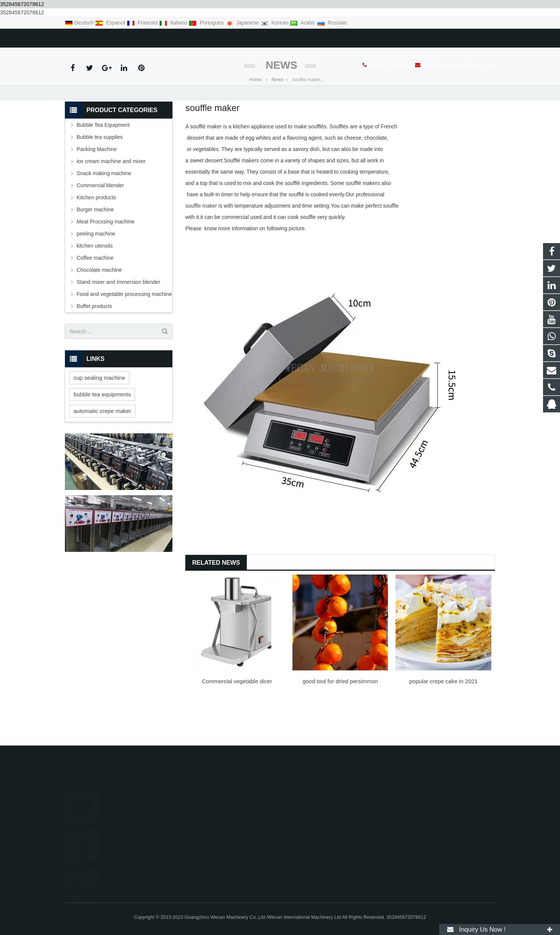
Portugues (207, 23)
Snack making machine (104, 213)
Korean (275, 23)
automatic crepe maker (102, 450)
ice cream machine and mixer (111, 200)
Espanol (111, 23)
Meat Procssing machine (105, 261)
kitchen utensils (95, 285)
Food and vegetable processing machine (124, 333)
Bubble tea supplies (100, 176)
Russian (332, 23)
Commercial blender (100, 225)
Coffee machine (95, 297)
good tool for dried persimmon (340, 720)
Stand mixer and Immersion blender (118, 321)
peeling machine (96, 273)
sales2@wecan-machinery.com (161, 37)
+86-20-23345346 (92, 37)
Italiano (174, 23)
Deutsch (80, 23)
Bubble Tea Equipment (103, 164)
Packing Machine (97, 188)
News (280, 104)
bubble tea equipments (102, 433)
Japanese (243, 23)
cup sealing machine (99, 417)
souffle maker (201, 245)
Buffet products (94, 345)
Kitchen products (96, 237)
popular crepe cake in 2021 (444, 720)
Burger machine (95, 249)
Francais (143, 23)
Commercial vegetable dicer (237, 720)
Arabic (303, 23)
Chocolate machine (99, 309)
